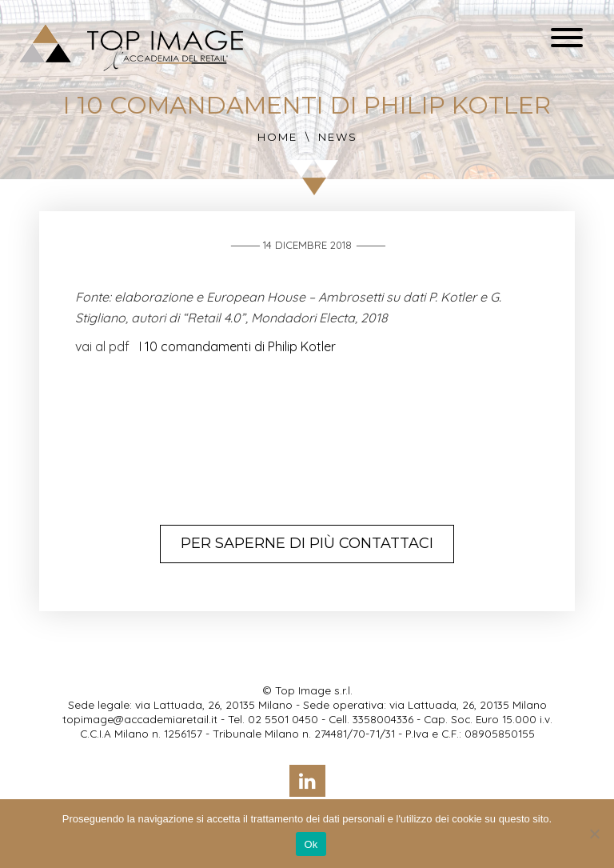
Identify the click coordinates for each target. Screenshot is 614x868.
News (338, 137)
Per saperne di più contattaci (307, 543)
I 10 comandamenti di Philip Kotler (237, 346)
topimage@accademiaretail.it (140, 719)
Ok (311, 844)
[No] (594, 834)
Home (277, 137)
